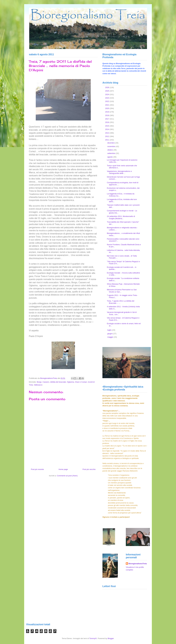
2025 (107, 91)
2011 (107, 140)
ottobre (110, 150)
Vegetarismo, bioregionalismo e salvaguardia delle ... (119, 172)
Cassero (46, 382)
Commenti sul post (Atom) (67, 476)
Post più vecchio (89, 469)
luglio (110, 330)
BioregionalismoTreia (138, 564)
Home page (63, 469)
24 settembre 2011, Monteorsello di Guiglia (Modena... (121, 217)
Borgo (39, 382)
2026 (107, 87)
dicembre (111, 143)
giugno (110, 334)
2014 (107, 129)
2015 (107, 126)
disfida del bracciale (58, 382)
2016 (107, 122)
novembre (112, 146)
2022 (107, 101)
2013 (107, 133)
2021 (107, 105)
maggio (111, 337)
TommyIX (93, 638)
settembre (112, 153)
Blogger (111, 638)
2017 (107, 119)
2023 (107, 98)
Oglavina (70, 382)
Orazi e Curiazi (81, 382)
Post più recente (37, 469)
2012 (107, 136)
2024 (107, 94)
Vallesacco (38, 385)
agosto (110, 157)
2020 (107, 108)
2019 (107, 112)
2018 (107, 115)
